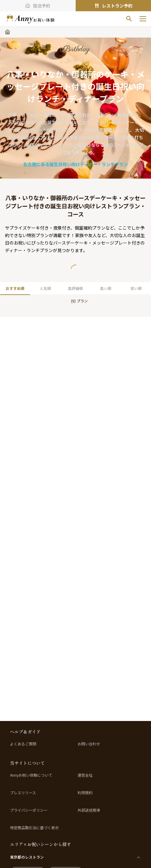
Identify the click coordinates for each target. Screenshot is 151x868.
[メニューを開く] (143, 19)
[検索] (129, 19)
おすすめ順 (15, 288)
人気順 (45, 288)
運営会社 (85, 775)
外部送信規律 (89, 810)
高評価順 (75, 288)
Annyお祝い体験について (31, 775)
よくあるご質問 (23, 744)
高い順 (106, 288)
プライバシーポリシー (29, 810)
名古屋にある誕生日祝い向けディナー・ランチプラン (75, 164)
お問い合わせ (89, 744)
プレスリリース (23, 793)
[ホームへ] (30, 19)
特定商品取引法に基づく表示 (34, 828)
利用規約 (85, 793)
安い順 (136, 288)
